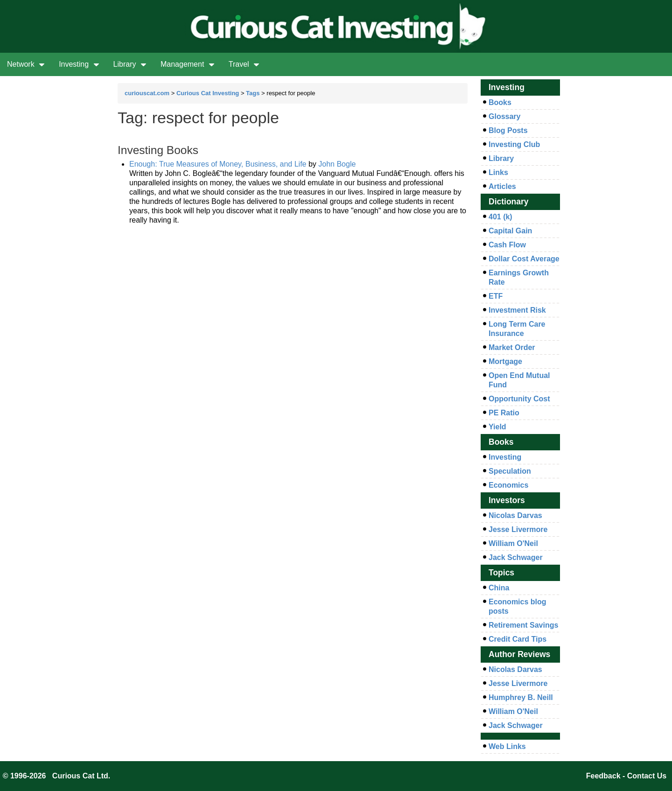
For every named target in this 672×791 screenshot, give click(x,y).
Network (26, 64)
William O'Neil (513, 543)
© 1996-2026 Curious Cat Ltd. (57, 776)
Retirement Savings (523, 625)
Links (498, 172)
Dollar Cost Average (524, 259)
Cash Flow (507, 245)
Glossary (504, 116)
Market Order (512, 347)
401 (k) (500, 217)
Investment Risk (517, 310)
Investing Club (514, 144)
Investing (79, 64)
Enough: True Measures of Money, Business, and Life (218, 164)
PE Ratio (504, 413)
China (499, 588)
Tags (253, 93)
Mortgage (505, 361)
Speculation (510, 471)
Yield (497, 427)
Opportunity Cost (519, 399)
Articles (502, 186)
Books (500, 102)
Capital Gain (510, 231)
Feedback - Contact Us (626, 776)
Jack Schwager (516, 557)
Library (130, 64)
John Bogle (337, 164)
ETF (496, 296)
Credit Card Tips (518, 639)
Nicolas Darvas (515, 515)
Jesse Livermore (518, 529)
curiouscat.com (147, 93)
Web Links (507, 746)
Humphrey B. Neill (521, 697)
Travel (244, 64)
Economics (508, 485)
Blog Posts (508, 130)
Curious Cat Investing (208, 93)
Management (188, 64)
